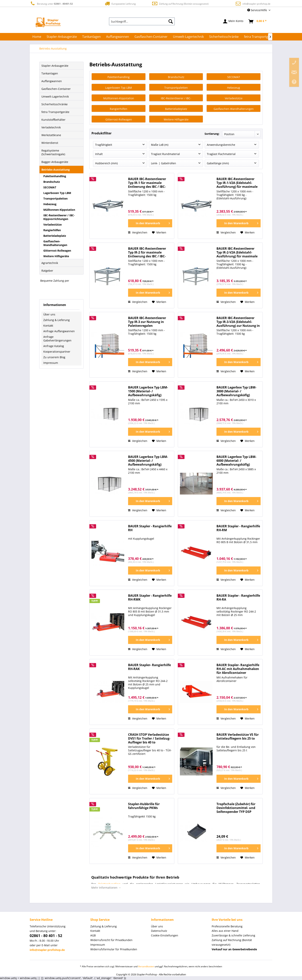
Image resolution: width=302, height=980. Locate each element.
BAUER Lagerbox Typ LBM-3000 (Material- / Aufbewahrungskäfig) (236, 391)
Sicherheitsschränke (55, 104)
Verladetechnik (51, 127)
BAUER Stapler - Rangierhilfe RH (150, 528)
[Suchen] (171, 21)
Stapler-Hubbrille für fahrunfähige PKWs (144, 806)
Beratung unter (51, 4)
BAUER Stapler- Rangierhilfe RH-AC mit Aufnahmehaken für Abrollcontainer (238, 669)
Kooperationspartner (57, 352)
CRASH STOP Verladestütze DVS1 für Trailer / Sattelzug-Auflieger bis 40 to (149, 739)
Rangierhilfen (52, 230)
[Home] (37, 37)
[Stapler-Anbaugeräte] (62, 37)
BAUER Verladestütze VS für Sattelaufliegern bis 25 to (238, 737)
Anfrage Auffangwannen (59, 331)
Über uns (49, 314)
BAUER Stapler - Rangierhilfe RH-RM (238, 528)
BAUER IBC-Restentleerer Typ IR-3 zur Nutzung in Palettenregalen (147, 322)
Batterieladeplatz (55, 236)
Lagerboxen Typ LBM (57, 193)
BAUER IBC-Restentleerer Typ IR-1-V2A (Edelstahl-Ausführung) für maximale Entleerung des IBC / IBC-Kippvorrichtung (237, 183)
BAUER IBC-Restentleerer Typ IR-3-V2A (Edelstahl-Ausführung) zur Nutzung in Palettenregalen (238, 322)
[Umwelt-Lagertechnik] (188, 37)
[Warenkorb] (258, 21)
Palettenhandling (55, 176)
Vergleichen (138, 233)
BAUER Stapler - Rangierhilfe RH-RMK (150, 598)
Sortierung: (212, 134)
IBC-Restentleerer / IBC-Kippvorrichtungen (59, 217)
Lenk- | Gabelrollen (164, 163)
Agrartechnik (50, 263)
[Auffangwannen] (118, 37)
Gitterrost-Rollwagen (57, 251)
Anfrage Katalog (54, 346)
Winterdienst (50, 143)
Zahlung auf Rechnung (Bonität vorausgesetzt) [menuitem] (232, 943)
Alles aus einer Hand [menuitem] (225, 931)
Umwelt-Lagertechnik (55, 96)
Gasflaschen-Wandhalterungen (55, 243)
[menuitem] (142, 21)
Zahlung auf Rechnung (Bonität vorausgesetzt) (180, 4)
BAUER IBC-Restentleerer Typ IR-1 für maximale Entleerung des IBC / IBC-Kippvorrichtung (147, 183)
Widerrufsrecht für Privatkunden (111, 940)
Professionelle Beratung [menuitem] (227, 926)
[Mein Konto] (233, 21)
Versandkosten (146, 967)
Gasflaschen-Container (56, 89)
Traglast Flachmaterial (221, 154)
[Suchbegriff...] (142, 21)
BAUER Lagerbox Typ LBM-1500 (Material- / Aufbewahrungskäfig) (148, 391)
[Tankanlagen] (91, 37)
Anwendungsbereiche (221, 145)
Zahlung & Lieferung (57, 320)
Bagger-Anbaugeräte (55, 162)
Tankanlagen (50, 73)
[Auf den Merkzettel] (159, 233)
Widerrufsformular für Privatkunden (114, 949)
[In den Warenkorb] (150, 223)
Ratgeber (47, 271)
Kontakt (48, 326)
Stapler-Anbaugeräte (55, 66)
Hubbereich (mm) (106, 163)
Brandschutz (52, 182)
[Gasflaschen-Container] (151, 37)
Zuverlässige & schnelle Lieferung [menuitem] (233, 936)
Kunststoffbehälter (53, 120)
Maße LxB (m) (160, 145)
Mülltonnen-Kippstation (59, 210)
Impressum (51, 363)
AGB (93, 936)
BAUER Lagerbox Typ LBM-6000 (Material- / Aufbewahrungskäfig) (236, 461)
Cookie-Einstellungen (165, 936)
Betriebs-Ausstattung (56, 170)
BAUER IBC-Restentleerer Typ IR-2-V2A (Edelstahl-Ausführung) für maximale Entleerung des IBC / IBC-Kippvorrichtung (237, 253)
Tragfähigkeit (104, 145)
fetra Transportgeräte (55, 112)
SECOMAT (50, 187)
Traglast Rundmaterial (165, 154)
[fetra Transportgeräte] (260, 37)
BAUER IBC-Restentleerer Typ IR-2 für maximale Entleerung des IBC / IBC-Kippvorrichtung (147, 253)
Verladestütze (52, 225)
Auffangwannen (52, 81)
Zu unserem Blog (54, 357)
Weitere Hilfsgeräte (56, 256)
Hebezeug (50, 204)
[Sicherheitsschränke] (224, 37)
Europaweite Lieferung (120, 4)
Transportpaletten (55, 198)
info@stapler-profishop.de (256, 4)
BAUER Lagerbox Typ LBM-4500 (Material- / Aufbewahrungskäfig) (148, 461)
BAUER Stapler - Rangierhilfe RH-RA (238, 598)
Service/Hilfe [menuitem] (258, 10)
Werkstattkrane (51, 135)
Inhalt (99, 154)
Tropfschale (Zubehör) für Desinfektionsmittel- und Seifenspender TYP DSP (236, 808)
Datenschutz (159, 931)
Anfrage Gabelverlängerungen (57, 339)
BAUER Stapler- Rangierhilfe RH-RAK (149, 667)
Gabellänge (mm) (218, 163)
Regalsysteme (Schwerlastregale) (53, 152)
